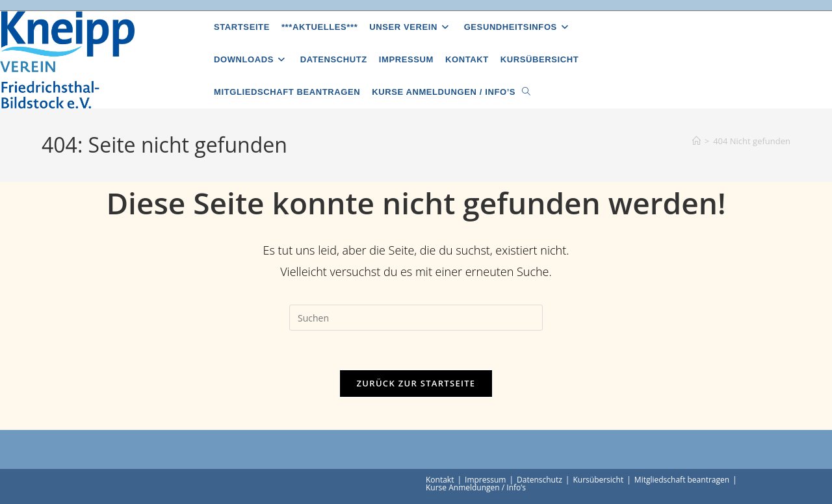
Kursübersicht (598, 480)
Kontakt (440, 480)
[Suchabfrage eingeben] (416, 318)
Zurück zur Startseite (416, 383)
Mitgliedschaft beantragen (682, 480)
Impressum (485, 480)
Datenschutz (539, 480)
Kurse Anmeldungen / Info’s (476, 487)
